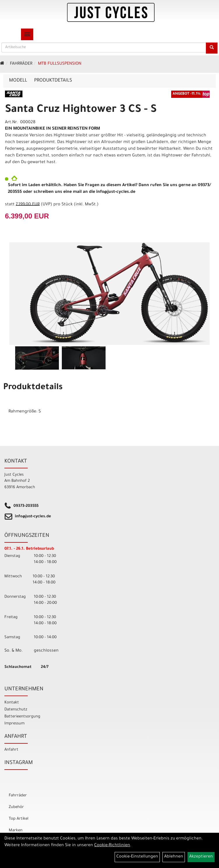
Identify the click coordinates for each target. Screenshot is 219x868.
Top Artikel (19, 819)
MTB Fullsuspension (60, 64)
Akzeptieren (201, 857)
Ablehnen (174, 857)
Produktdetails (53, 81)
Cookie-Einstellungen (137, 857)
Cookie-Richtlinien (112, 846)
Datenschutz (16, 710)
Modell (18, 81)
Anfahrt (11, 750)
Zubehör (16, 807)
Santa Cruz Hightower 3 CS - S (81, 110)
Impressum (14, 724)
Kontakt (12, 703)
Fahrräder (21, 64)
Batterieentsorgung (22, 717)
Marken (16, 831)
